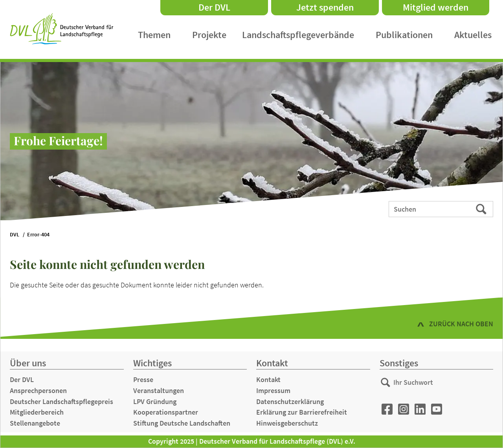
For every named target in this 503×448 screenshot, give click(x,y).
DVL (15, 235)
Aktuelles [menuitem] (473, 35)
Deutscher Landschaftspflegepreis (61, 401)
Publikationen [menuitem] (404, 35)
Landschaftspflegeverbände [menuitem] (298, 35)
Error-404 (38, 235)
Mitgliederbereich (37, 412)
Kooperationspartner (166, 412)
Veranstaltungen (159, 390)
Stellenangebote (35, 423)
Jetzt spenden (325, 7)
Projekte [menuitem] (209, 35)
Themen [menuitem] (154, 35)
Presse (143, 379)
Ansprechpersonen (38, 390)
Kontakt (268, 379)
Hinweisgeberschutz (287, 423)
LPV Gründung (155, 401)
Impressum (273, 390)
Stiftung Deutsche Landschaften (182, 423)
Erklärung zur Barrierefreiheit (302, 412)
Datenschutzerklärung (290, 401)
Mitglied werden (436, 7)
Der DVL (214, 7)
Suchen (482, 208)
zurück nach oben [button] (461, 324)
